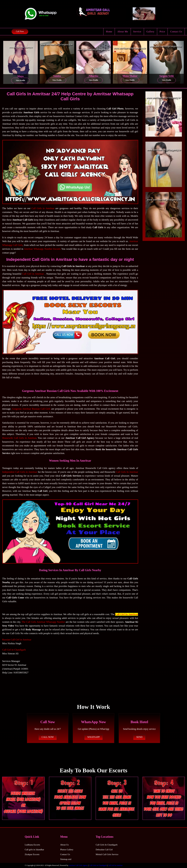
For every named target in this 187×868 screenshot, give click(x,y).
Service (137, 32)
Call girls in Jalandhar (34, 850)
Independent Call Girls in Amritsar (20, 472)
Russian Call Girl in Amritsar (17, 640)
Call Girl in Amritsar (33, 274)
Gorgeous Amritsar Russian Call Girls (31, 409)
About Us (65, 845)
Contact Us (176, 32)
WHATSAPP (93, 737)
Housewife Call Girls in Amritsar (19, 438)
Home (109, 32)
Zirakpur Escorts (32, 854)
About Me (123, 32)
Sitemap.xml (66, 859)
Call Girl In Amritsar (127, 614)
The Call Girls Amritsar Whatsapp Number (43, 622)
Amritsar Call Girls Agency (78, 865)
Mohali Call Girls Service (107, 854)
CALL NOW (48, 737)
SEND (139, 737)
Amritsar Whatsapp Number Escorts (42, 249)
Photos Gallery (67, 850)
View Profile (20, 80)
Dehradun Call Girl (104, 850)
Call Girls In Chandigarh (107, 845)
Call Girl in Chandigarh (14, 650)
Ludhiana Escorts (32, 845)
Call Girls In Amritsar (127, 472)
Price (162, 32)
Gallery (150, 32)
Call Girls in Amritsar (43, 208)
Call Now (20, 31)
